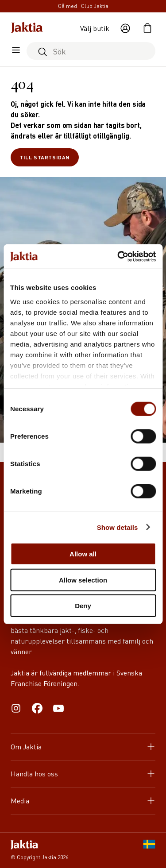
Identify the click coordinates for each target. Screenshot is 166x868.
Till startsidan (45, 157)
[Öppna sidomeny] (16, 51)
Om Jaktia (83, 746)
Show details (118, 527)
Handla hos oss (83, 773)
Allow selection (83, 580)
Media (83, 800)
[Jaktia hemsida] (27, 28)
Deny (83, 606)
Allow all (83, 554)
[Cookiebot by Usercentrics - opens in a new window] (118, 256)
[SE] (149, 850)
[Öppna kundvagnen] (147, 28)
